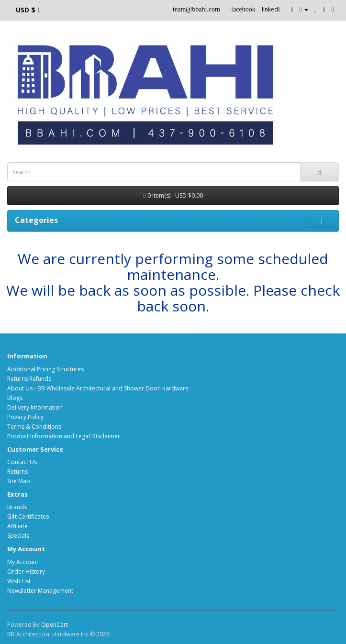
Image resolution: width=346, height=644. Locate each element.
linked (271, 9)
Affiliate (17, 526)
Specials (18, 536)
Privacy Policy (25, 417)
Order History (26, 572)
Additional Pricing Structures (45, 369)
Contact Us (22, 462)
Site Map (19, 481)
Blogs (15, 398)
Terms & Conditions (34, 427)
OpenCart (55, 625)
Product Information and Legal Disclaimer (64, 436)
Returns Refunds (29, 379)
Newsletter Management (40, 591)
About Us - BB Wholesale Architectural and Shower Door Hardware (98, 388)
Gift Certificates (28, 516)
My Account (23, 562)
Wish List (19, 581)
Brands (17, 507)
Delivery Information (35, 407)
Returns (17, 472)
